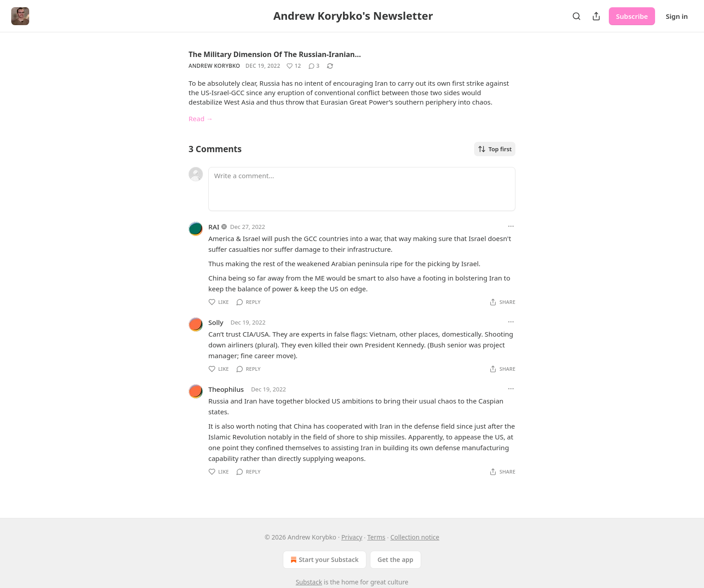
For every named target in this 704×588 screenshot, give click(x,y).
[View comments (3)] (314, 66)
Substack (309, 582)
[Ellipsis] (511, 226)
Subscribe (632, 16)
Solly (216, 322)
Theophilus (226, 389)
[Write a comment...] (362, 189)
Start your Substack (323, 560)
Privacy (352, 537)
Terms (376, 537)
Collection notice (415, 537)
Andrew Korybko (214, 66)
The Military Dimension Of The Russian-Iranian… (275, 54)
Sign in (677, 16)
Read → (201, 118)
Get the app (396, 559)
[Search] (576, 16)
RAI (214, 227)
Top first (495, 149)
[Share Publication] (596, 16)
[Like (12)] (294, 66)
